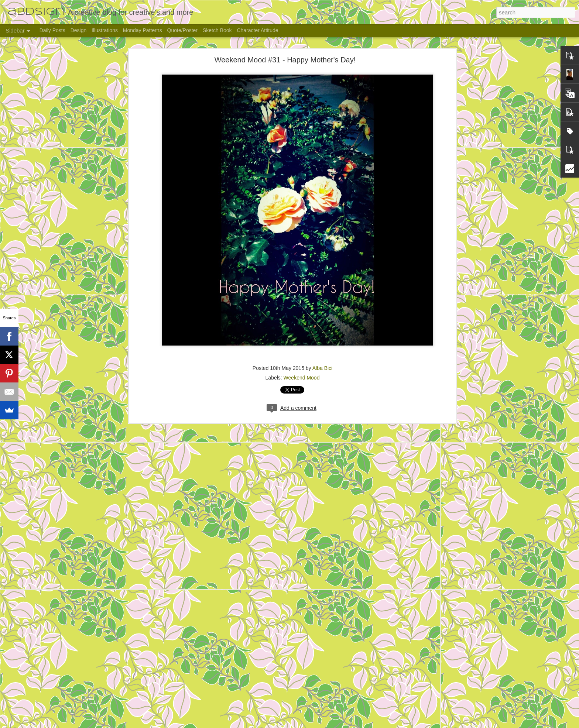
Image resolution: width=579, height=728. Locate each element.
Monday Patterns (143, 30)
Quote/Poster (183, 30)
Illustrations (105, 30)
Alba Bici (322, 368)
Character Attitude (257, 30)
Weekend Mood (302, 378)
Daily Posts (52, 30)
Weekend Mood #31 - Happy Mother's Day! (285, 60)
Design (79, 30)
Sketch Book (217, 30)
